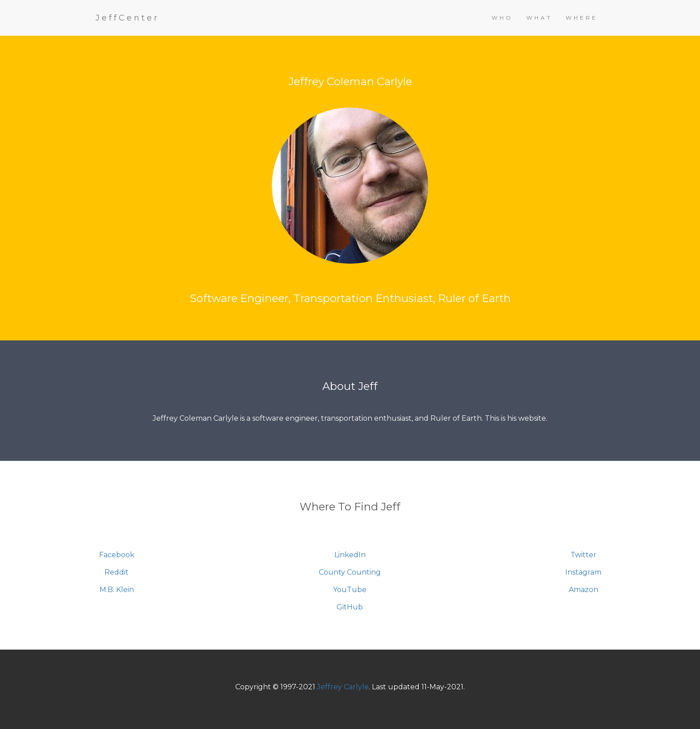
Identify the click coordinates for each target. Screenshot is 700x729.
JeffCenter (127, 18)
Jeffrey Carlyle (343, 687)
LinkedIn (350, 555)
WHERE (582, 18)
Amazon (583, 590)
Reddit (117, 572)
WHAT (539, 18)
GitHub (350, 607)
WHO (502, 18)
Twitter (583, 555)
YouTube (350, 590)
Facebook (117, 555)
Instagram (583, 572)
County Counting (350, 572)
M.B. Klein (117, 590)
